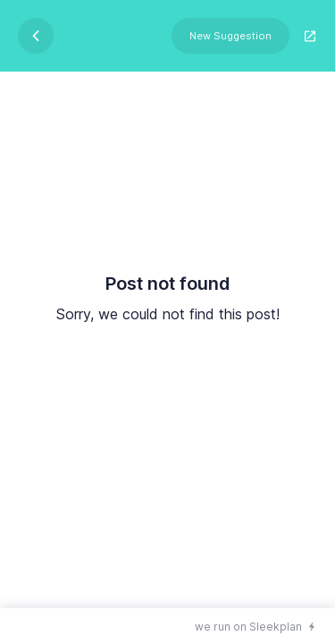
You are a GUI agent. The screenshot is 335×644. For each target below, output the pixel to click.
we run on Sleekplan (248, 627)
